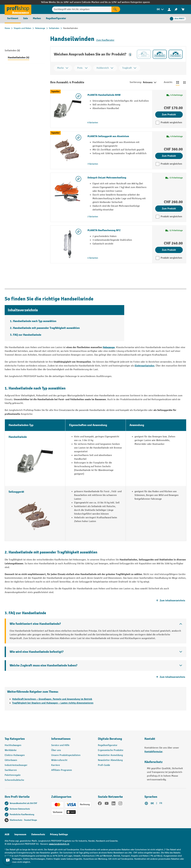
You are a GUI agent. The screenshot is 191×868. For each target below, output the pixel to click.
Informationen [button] (61, 739)
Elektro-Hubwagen (15, 755)
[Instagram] (120, 804)
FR (161, 803)
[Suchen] (116, 9)
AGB (7, 834)
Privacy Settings (59, 834)
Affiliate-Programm (62, 770)
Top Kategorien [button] (15, 739)
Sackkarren (11, 770)
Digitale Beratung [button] (110, 739)
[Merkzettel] (176, 9)
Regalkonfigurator (108, 745)
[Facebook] (100, 804)
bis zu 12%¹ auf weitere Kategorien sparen (127, 2)
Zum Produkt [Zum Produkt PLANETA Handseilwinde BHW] (169, 115)
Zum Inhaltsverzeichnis (170, 601)
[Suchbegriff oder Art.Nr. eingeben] (82, 9)
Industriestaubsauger (16, 765)
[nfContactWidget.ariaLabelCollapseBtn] (8, 860)
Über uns (56, 750)
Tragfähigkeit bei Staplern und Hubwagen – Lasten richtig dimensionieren (53, 703)
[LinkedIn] (113, 804)
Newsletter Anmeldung (110, 755)
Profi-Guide (104, 765)
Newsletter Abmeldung (110, 760)
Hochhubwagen (13, 745)
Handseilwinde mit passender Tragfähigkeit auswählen (46, 328)
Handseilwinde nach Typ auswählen (35, 321)
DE (152, 803)
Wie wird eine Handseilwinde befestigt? (37, 652)
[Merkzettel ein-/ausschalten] (78, 96)
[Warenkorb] (183, 9)
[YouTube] (107, 804)
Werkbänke (11, 750)
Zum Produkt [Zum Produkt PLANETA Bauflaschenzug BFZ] (169, 250)
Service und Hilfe (60, 745)
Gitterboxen (11, 760)
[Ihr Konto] (169, 9)
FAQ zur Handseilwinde (27, 335)
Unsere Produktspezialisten (66, 755)
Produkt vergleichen (171, 123)
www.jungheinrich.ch (59, 844)
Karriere (56, 765)
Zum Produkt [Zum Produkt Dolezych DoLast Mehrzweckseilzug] (169, 209)
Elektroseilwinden (145, 366)
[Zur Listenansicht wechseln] (178, 82)
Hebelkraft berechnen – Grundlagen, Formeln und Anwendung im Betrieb (52, 699)
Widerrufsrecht (59, 760)
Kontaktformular (153, 752)
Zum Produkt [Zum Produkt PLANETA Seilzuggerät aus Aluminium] (169, 156)
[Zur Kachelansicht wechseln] (184, 82)
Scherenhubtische (14, 780)
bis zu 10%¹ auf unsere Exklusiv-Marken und (81, 2)
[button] (130, 55)
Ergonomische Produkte (111, 750)
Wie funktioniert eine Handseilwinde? (35, 624)
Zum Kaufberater (105, 40)
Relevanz (150, 83)
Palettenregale (13, 775)
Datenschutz (38, 834)
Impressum (20, 834)
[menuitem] (160, 9)
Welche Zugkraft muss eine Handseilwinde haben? (43, 665)
